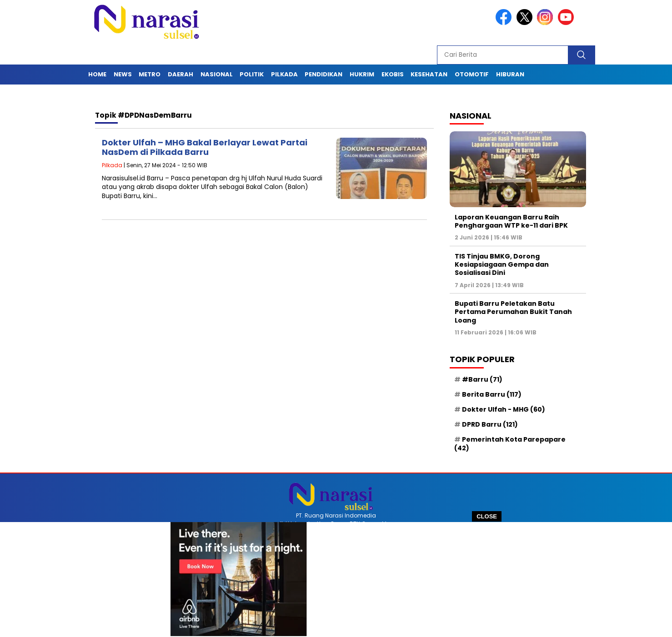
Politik (252, 74)
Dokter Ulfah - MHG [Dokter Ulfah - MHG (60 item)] (504, 409)
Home (97, 74)
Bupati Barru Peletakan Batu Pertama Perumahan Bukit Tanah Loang (513, 312)
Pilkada (284, 74)
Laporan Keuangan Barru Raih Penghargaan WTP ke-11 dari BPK (511, 221)
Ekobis (393, 74)
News (123, 74)
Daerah (181, 74)
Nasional (217, 74)
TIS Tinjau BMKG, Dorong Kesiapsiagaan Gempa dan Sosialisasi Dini (502, 264)
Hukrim (362, 74)
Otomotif (472, 74)
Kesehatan (429, 74)
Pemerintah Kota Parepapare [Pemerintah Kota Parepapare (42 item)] (510, 443)
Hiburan (510, 74)
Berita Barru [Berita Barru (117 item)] (492, 394)
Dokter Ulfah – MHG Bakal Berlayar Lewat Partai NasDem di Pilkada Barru (205, 147)
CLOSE (487, 516)
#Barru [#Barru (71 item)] (482, 379)
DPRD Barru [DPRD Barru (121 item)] (490, 424)
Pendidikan (323, 74)
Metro (150, 74)
